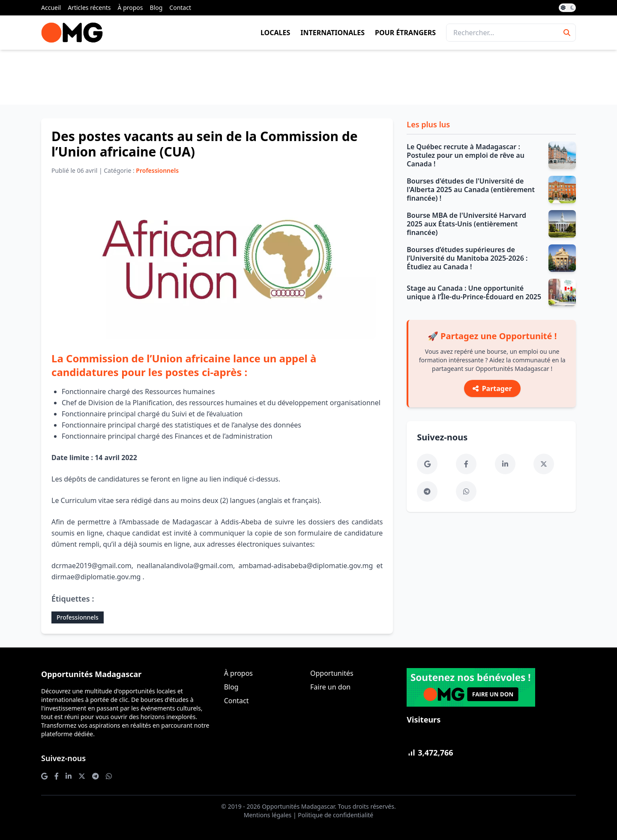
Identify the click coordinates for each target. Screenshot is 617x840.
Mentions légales (268, 815)
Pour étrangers (405, 33)
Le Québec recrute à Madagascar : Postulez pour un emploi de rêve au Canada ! (466, 155)
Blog (156, 8)
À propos (130, 8)
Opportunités (332, 673)
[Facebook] (466, 464)
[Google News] (427, 464)
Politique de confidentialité (335, 815)
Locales (275, 33)
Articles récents (89, 8)
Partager (492, 388)
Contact (180, 8)
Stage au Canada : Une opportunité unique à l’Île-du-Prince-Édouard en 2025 (474, 292)
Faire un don (330, 687)
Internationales (332, 33)
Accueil (51, 8)
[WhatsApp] (466, 491)
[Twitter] (544, 464)
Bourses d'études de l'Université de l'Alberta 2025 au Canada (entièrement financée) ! (471, 190)
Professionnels (78, 617)
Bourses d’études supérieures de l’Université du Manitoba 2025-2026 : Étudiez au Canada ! (467, 258)
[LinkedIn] (505, 464)
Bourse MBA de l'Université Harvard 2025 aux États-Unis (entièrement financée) (466, 224)
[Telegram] (427, 491)
